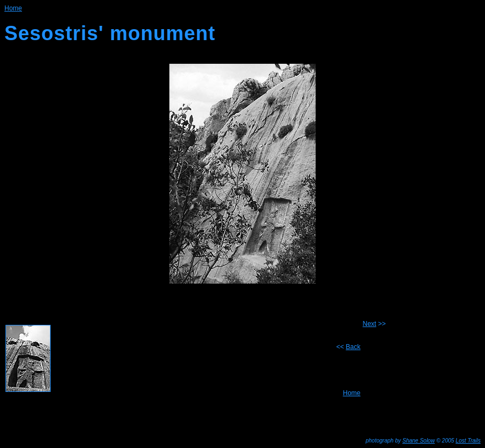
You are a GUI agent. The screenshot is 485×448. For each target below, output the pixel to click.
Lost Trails (468, 441)
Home (351, 393)
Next (370, 324)
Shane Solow (419, 441)
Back (353, 347)
